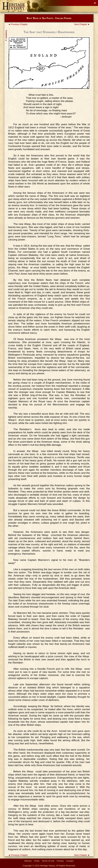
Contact (70, 861)
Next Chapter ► (82, 24)
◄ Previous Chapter (18, 24)
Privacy (60, 861)
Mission (28, 861)
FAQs (37, 861)
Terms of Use (48, 861)
